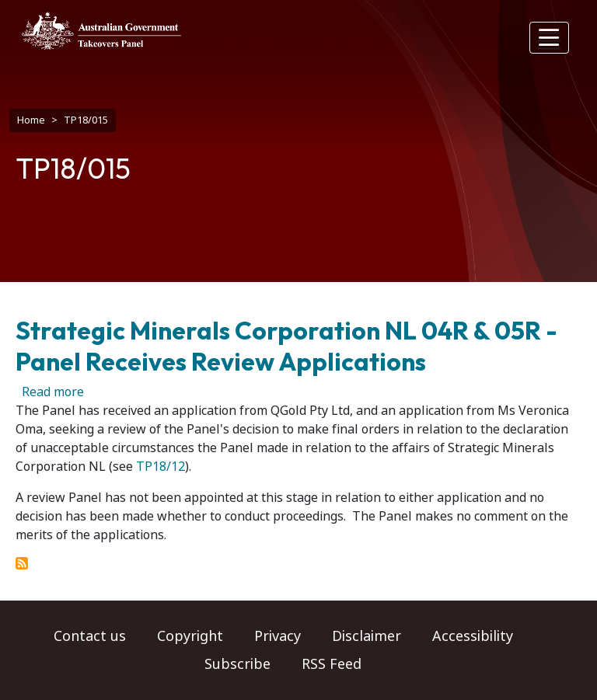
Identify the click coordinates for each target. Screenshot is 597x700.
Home (31, 120)
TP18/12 (161, 467)
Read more (53, 392)
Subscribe (237, 664)
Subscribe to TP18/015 (22, 563)
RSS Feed (332, 664)
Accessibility (473, 636)
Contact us (90, 636)
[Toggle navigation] (550, 38)
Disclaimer (367, 636)
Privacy (278, 636)
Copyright (190, 636)
